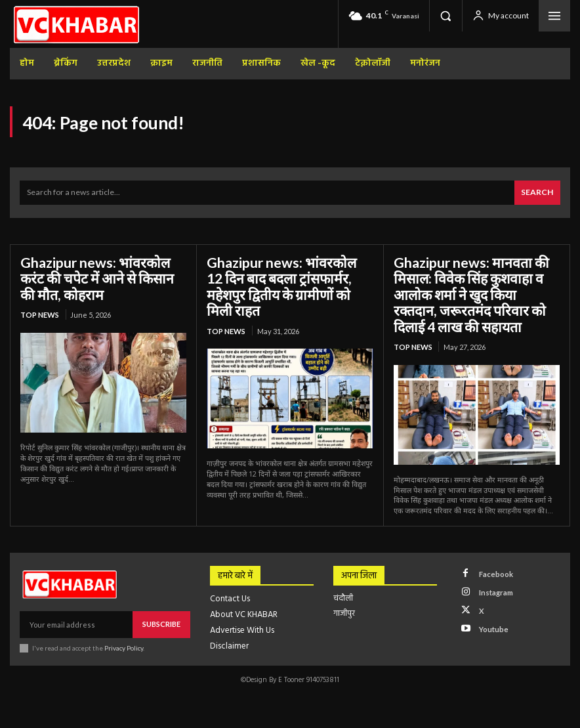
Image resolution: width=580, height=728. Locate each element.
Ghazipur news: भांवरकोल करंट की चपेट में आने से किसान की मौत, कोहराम (103, 276)
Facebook (494, 567)
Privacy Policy (124, 641)
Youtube (491, 619)
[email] (76, 618)
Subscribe (161, 618)
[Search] (538, 192)
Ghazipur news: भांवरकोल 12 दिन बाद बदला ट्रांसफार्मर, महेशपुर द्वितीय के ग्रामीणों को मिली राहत (286, 276)
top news (40, 311)
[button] (445, 16)
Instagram (494, 585)
